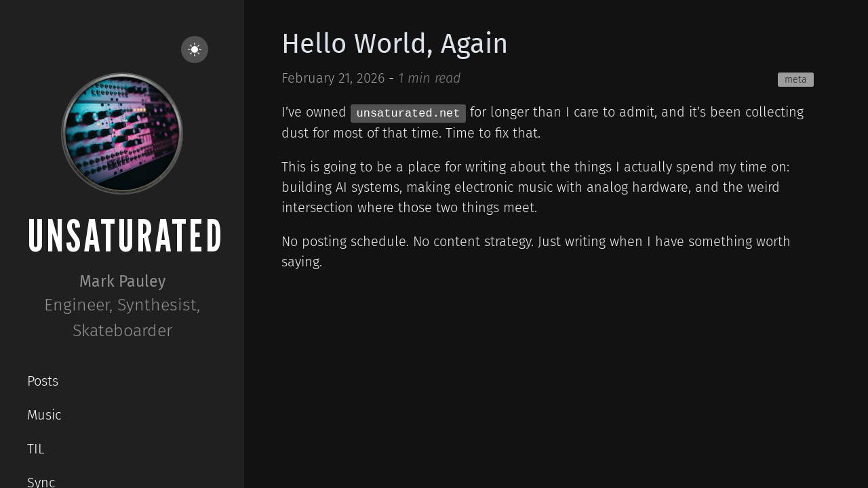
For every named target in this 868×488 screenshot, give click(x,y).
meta (796, 80)
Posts (43, 381)
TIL (36, 449)
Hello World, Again (395, 44)
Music (44, 415)
